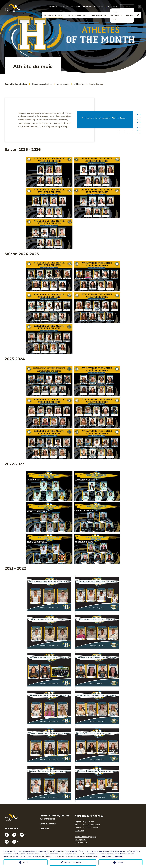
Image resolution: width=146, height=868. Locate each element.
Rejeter (25, 862)
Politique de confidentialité (113, 856)
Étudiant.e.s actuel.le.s (54, 15)
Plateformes (113, 6)
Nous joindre (99, 6)
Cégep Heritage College (16, 84)
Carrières (44, 829)
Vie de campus (63, 84)
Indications (79, 831)
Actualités (65, 6)
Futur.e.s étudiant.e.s (76, 15)
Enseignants (87, 6)
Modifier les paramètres (73, 862)
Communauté (116, 15)
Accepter (120, 862)
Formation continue (97, 15)
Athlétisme (79, 84)
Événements (54, 6)
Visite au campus (48, 824)
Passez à (126, 6)
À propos (130, 15)
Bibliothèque (75, 6)
